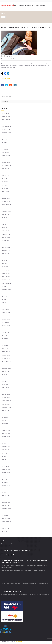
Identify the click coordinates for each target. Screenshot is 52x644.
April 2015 (5, 499)
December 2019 (6, 358)
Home (3, 17)
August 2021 (6, 293)
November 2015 (7, 489)
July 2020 (5, 335)
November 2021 (7, 283)
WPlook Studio (19, 642)
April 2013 (5, 515)
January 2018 (6, 434)
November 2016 (7, 476)
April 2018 (5, 424)
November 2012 (7, 522)
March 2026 (6, 113)
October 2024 (6, 169)
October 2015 (6, 492)
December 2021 (6, 280)
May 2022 (5, 264)
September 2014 (7, 502)
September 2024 (7, 172)
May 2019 (5, 381)
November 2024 (7, 166)
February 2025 (6, 156)
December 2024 (6, 162)
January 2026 (6, 120)
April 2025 (5, 149)
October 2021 (6, 286)
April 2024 (5, 188)
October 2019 (6, 365)
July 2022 (5, 257)
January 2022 (6, 277)
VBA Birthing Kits (6, 78)
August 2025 (6, 136)
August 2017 (6, 450)
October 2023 (6, 208)
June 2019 (5, 378)
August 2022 (6, 254)
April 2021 (5, 306)
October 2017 (6, 443)
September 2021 (7, 290)
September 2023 (7, 211)
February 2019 (6, 391)
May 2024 (5, 185)
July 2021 (5, 296)
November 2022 (7, 244)
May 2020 (5, 342)
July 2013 (5, 512)
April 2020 (5, 345)
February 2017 (6, 470)
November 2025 (7, 126)
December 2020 (6, 319)
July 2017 (5, 453)
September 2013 (7, 509)
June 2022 (5, 260)
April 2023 (5, 228)
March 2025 (6, 152)
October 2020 (6, 326)
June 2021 (5, 300)
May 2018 (5, 420)
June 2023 (5, 221)
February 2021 (6, 313)
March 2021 (6, 309)
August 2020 (6, 332)
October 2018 (6, 404)
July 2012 (5, 532)
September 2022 (7, 251)
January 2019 (6, 394)
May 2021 (5, 303)
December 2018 (6, 398)
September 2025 (7, 133)
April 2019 (5, 384)
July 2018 (5, 414)
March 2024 (6, 192)
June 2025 (5, 143)
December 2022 (6, 241)
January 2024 (6, 198)
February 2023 (6, 234)
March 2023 (6, 231)
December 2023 (6, 201)
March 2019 (6, 388)
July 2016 (5, 479)
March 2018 (6, 427)
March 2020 (6, 349)
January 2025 (6, 159)
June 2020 (5, 339)
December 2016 (6, 473)
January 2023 (6, 237)
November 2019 (7, 362)
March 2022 (6, 270)
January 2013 (6, 519)
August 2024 (6, 175)
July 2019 (5, 375)
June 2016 (5, 483)
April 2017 (5, 463)
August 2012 (6, 528)
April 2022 (5, 267)
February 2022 (6, 273)
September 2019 (7, 368)
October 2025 (6, 130)
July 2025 (5, 139)
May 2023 (5, 224)
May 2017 (5, 460)
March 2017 (6, 466)
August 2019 (6, 371)
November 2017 (7, 440)
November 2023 (7, 205)
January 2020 (6, 355)
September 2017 (7, 447)
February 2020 (6, 352)
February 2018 (6, 430)
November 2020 (7, 322)
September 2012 (7, 525)
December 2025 (6, 123)
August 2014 (6, 505)
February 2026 (6, 116)
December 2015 (6, 486)
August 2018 (6, 411)
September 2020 (7, 329)
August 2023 (6, 215)
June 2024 (5, 182)
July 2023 (5, 218)
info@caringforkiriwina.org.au (13, 544)
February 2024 (6, 195)
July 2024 (5, 179)
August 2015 (6, 496)
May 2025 (5, 146)
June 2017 (5, 456)
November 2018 (7, 401)
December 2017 (6, 437)
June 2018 (5, 417)
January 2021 (6, 316)
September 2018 (7, 407)
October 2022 (6, 247)
